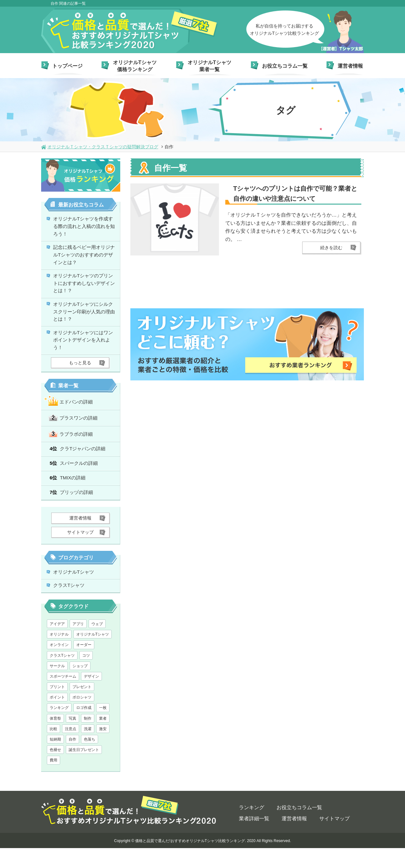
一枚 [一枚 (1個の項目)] (103, 728)
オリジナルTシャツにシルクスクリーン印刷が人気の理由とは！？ (85, 322)
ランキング (252, 827)
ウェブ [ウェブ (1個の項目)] (97, 644)
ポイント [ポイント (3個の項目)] (57, 717)
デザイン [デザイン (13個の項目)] (91, 696)
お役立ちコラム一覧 (285, 66)
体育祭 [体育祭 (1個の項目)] (55, 738)
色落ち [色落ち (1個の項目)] (90, 759)
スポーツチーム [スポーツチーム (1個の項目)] (63, 696)
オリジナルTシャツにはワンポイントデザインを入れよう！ (85, 353)
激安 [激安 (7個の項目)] (103, 749)
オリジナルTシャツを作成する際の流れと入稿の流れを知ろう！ (85, 228)
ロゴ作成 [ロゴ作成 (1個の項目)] (84, 728)
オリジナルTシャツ (76, 590)
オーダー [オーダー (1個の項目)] (84, 665)
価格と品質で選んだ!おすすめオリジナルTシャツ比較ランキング (190, 861)
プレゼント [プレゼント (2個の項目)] (82, 707)
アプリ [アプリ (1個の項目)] (78, 644)
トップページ (67, 66)
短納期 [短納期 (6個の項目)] (55, 759)
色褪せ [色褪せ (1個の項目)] (55, 770)
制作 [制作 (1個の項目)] (88, 738)
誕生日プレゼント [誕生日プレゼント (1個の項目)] (84, 770)
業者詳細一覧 (254, 838)
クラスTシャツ (71, 605)
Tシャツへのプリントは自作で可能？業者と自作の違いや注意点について (295, 194)
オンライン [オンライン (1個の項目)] (59, 665)
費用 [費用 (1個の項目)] (53, 780)
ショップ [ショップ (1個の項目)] (80, 686)
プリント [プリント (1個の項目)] (57, 707)
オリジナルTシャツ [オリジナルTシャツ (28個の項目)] (93, 654)
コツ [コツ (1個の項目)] (86, 675)
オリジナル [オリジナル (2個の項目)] (59, 654)
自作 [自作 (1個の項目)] (72, 759)
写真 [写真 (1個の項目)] (72, 738)
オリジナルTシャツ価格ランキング (135, 66)
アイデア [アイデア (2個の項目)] (57, 644)
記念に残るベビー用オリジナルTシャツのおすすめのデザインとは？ (85, 259)
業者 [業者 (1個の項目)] (103, 738)
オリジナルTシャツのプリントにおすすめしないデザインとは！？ (85, 291)
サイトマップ (334, 838)
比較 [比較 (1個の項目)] (53, 749)
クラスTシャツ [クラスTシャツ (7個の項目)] (62, 675)
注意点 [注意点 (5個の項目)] (71, 749)
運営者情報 (350, 66)
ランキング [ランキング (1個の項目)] (59, 728)
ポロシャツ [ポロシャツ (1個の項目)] (82, 717)
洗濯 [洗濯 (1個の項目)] (88, 749)
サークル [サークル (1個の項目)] (57, 686)
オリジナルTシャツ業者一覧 (209, 66)
